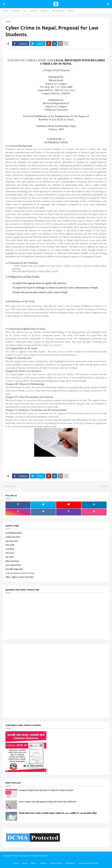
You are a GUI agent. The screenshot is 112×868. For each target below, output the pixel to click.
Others (71, 11)
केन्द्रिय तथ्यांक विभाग (12, 561)
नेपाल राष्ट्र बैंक (10, 545)
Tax (25, 11)
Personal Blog (58, 11)
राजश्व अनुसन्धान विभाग (13, 565)
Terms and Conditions (88, 863)
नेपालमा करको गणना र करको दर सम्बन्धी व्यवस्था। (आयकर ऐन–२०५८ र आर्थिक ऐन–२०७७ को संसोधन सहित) (58, 813)
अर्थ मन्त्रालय (10, 557)
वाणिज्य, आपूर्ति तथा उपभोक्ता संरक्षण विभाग (20, 577)
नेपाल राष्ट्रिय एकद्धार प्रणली (14, 569)
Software (45, 11)
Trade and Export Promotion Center (20, 573)
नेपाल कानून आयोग (12, 541)
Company (16, 11)
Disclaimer (70, 863)
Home (5, 11)
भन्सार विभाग (10, 549)
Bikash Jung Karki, (22, 856)
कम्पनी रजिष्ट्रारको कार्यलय (14, 533)
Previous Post (10, 486)
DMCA (34, 863)
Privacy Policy (56, 863)
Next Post (104, 486)
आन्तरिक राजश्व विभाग (13, 537)
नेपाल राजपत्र (10, 553)
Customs (34, 11)
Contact (43, 863)
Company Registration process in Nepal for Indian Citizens (46, 790)
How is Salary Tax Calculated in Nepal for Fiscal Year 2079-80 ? (48, 802)
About (25, 863)
